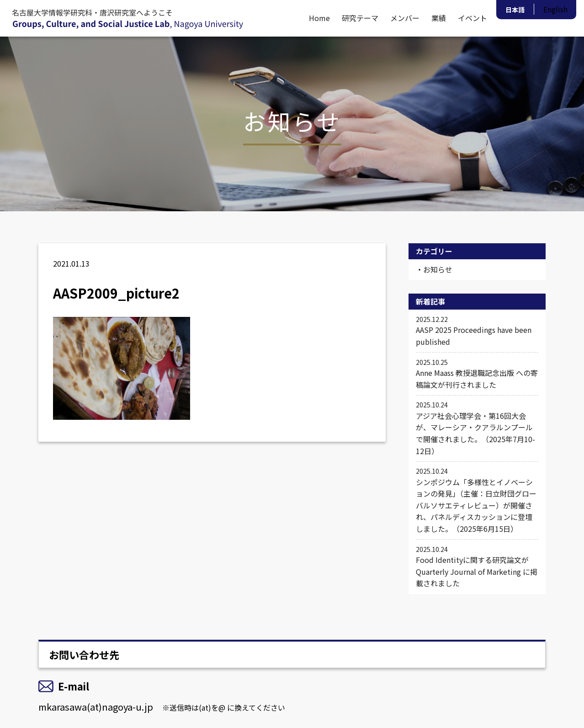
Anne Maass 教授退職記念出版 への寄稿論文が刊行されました (477, 374)
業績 (439, 18)
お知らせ (438, 269)
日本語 (515, 10)
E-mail (74, 686)
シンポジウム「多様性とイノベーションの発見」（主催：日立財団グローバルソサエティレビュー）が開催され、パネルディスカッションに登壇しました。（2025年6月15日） (477, 500)
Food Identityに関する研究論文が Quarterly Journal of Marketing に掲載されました (477, 567)
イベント (473, 18)
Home (319, 18)
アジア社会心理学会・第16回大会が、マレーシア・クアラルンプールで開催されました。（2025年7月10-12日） (477, 428)
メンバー (405, 18)
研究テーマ (360, 18)
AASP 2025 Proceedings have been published (477, 331)
